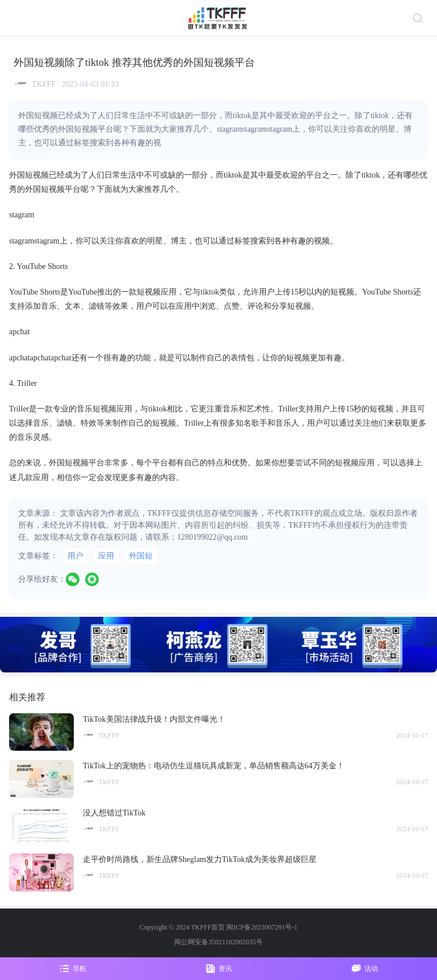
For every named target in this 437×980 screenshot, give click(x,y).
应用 (106, 556)
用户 (75, 556)
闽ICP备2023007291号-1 (262, 927)
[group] (218, 645)
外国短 (141, 556)
